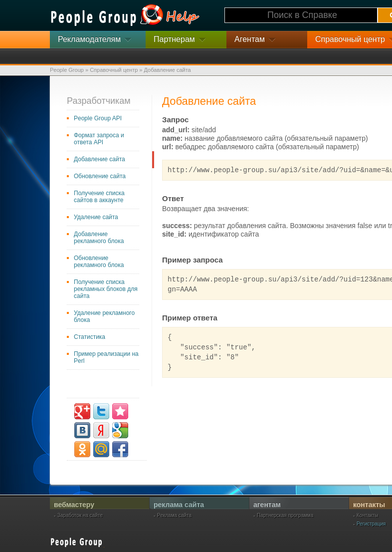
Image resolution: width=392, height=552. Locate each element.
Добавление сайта (99, 159)
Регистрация (371, 524)
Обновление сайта (100, 176)
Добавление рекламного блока (99, 238)
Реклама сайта (174, 516)
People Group (67, 70)
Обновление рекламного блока (99, 262)
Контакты (367, 516)
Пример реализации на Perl (106, 357)
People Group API (98, 118)
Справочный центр (114, 70)
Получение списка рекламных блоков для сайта (106, 289)
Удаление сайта (96, 217)
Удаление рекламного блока (104, 316)
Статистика (90, 337)
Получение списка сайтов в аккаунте (99, 197)
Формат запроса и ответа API (99, 139)
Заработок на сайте (80, 516)
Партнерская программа (285, 516)
